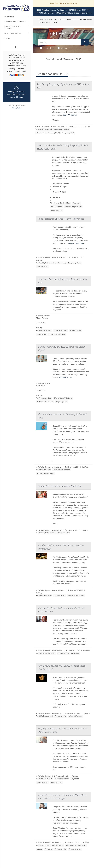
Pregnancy (58, 129)
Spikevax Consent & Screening (13, 27)
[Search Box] (59, 42)
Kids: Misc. (82, 845)
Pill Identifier (60, 20)
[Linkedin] (16, 47)
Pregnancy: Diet (68, 133)
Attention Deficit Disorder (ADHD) (48, 133)
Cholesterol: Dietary (61, 779)
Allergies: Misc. (44, 845)
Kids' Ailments (71, 845)
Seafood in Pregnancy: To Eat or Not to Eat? (60, 486)
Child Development (45, 129)
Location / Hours (85, 20)
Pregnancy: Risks (74, 263)
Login (55, 23)
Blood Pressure (57, 207)
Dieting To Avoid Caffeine (63, 398)
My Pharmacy (10, 17)
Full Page (87, 126)
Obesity (40, 849)
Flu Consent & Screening (15, 21)
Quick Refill (72, 20)
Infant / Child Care (75, 716)
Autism (67, 129)
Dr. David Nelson (66, 377)
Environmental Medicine (62, 470)
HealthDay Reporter (61, 184)
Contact (8, 38)
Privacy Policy (17, 108)
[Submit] (85, 42)
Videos (62, 48)
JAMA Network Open (76, 243)
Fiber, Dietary (42, 334)
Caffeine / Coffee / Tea (45, 402)
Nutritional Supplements (73, 207)
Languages (42, 20)
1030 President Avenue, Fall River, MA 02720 (55, 10)
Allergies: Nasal (58, 845)
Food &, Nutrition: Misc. (62, 203)
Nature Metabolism (70, 115)
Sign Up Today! (45, 23)
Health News (47, 48)
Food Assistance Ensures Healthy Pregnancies (61, 219)
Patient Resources (12, 34)
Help (50, 20)
